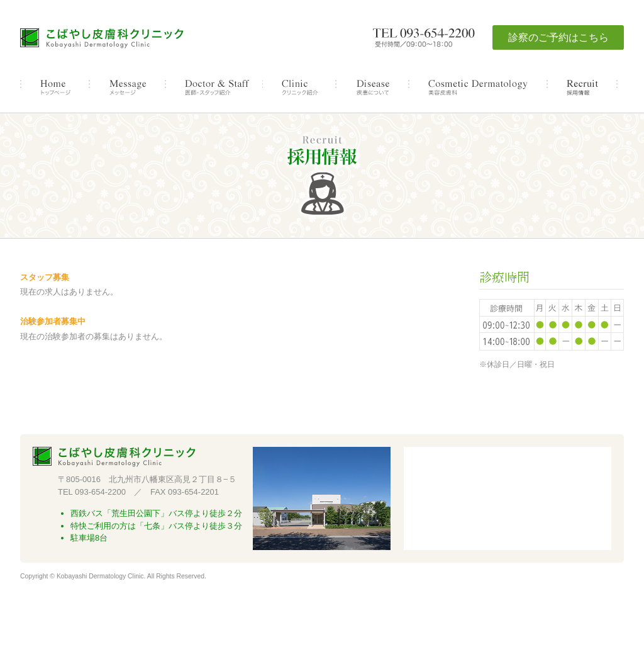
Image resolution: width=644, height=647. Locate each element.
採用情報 (582, 87)
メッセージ (127, 87)
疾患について (372, 87)
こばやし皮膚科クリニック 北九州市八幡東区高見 (102, 39)
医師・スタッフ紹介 (214, 87)
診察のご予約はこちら (558, 37)
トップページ (55, 87)
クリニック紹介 (299, 87)
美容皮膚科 (478, 87)
